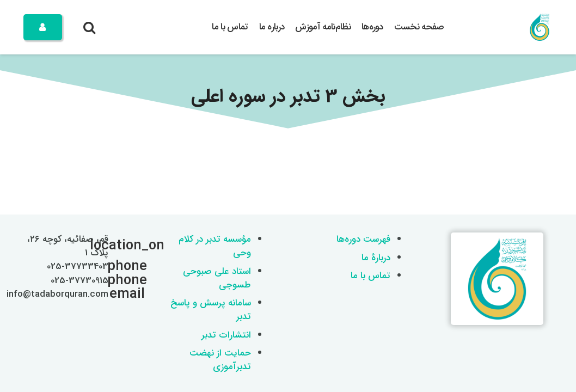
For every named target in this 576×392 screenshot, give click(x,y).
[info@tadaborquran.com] (121, 295)
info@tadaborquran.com (57, 294)
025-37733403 (78, 267)
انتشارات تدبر (226, 335)
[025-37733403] (121, 267)
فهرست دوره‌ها (363, 239)
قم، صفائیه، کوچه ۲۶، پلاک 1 (68, 246)
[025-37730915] (121, 281)
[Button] (43, 27)
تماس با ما (370, 276)
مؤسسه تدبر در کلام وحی (215, 246)
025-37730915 (79, 281)
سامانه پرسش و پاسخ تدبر (211, 310)
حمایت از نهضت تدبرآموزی (220, 360)
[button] (90, 27)
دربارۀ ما (376, 258)
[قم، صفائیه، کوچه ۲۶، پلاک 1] (121, 246)
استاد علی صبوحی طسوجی (217, 278)
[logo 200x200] (540, 27)
